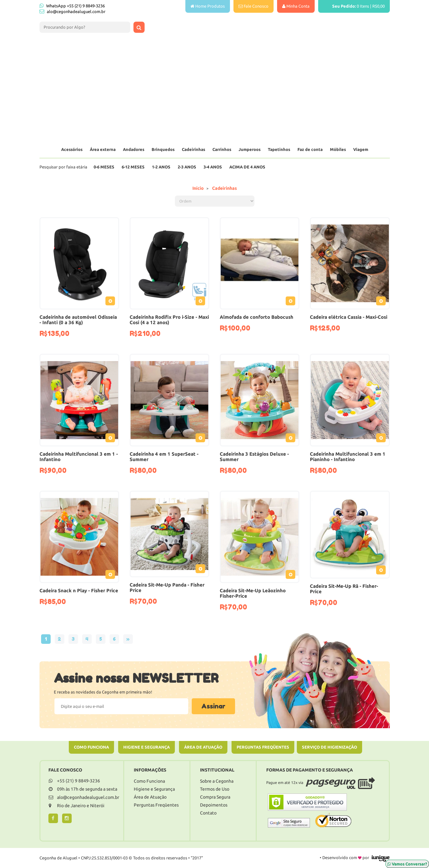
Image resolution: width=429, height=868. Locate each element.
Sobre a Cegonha (217, 781)
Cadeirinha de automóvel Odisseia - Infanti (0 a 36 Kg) (78, 320)
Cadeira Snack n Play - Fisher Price (79, 591)
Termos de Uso (215, 789)
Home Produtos (208, 6)
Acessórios (72, 149)
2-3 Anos (187, 167)
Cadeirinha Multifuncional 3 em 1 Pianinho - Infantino (348, 457)
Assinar (213, 706)
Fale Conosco (254, 6)
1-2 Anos (161, 167)
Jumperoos (250, 149)
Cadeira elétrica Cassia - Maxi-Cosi (349, 317)
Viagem (361, 149)
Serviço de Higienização (329, 747)
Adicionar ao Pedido (112, 302)
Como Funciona (91, 747)
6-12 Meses (133, 167)
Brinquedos (163, 149)
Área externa (103, 149)
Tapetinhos (279, 149)
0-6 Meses (104, 167)
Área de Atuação (203, 747)
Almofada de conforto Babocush (257, 317)
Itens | (354, 6)
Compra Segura (215, 797)
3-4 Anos (213, 167)
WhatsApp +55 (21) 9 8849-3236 (72, 6)
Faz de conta (310, 149)
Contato (208, 813)
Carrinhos (222, 149)
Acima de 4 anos (247, 167)
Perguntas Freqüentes (263, 747)
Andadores (134, 149)
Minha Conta (296, 6)
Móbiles (338, 149)
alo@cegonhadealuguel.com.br (76, 11)
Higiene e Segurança (147, 747)
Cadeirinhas (193, 149)
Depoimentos (214, 805)
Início (198, 188)
